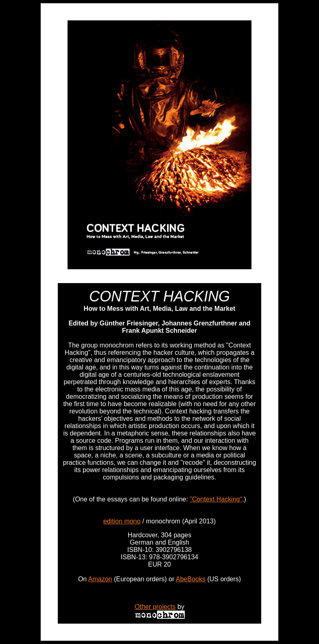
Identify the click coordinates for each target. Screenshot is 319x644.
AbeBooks (191, 579)
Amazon (100, 579)
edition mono (122, 521)
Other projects (155, 607)
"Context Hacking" (216, 499)
